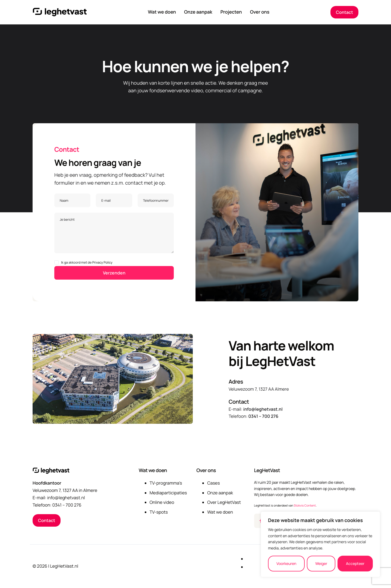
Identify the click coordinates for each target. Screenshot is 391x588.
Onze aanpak (198, 12)
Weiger (321, 563)
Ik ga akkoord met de (83, 262)
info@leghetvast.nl (263, 409)
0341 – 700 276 (263, 416)
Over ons (260, 12)
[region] (320, 544)
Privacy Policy (103, 262)
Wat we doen (162, 12)
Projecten (231, 12)
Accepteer (355, 563)
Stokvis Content (305, 506)
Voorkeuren (286, 563)
